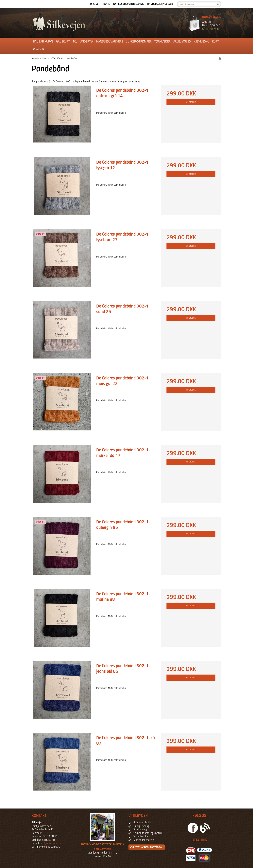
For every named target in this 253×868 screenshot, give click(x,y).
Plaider (39, 50)
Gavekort (63, 42)
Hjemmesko (201, 42)
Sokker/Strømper (139, 42)
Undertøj (87, 42)
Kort (216, 42)
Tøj (75, 42)
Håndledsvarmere (110, 42)
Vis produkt (191, 102)
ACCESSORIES (182, 42)
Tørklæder (162, 42)
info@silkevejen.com (51, 843)
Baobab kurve (43, 42)
